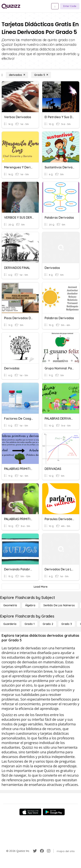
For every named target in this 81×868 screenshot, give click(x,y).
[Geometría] (10, 605)
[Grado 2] (48, 624)
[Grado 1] (29, 624)
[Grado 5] (41, 75)
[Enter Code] (70, 6)
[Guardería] (10, 624)
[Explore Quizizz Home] (11, 6)
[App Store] (30, 812)
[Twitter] (35, 851)
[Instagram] (49, 851)
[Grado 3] (67, 624)
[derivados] (17, 75)
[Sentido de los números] (59, 605)
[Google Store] (54, 812)
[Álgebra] (30, 605)
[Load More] (40, 587)
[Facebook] (42, 851)
